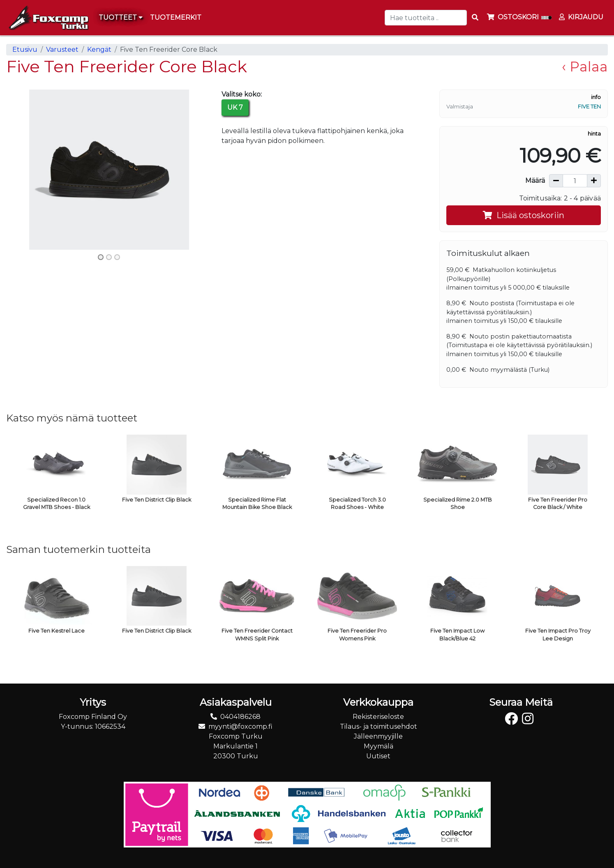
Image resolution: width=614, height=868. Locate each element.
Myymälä (379, 746)
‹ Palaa (585, 67)
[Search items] (475, 18)
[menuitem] (176, 18)
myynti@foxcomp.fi (240, 726)
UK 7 (235, 107)
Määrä (535, 181)
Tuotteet (121, 17)
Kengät (99, 50)
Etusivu (25, 50)
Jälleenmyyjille (378, 736)
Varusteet (62, 50)
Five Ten (589, 107)
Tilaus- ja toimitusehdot (379, 726)
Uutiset (378, 756)
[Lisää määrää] (594, 181)
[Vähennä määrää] (556, 181)
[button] (22, 169)
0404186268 (240, 717)
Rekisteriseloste (378, 717)
